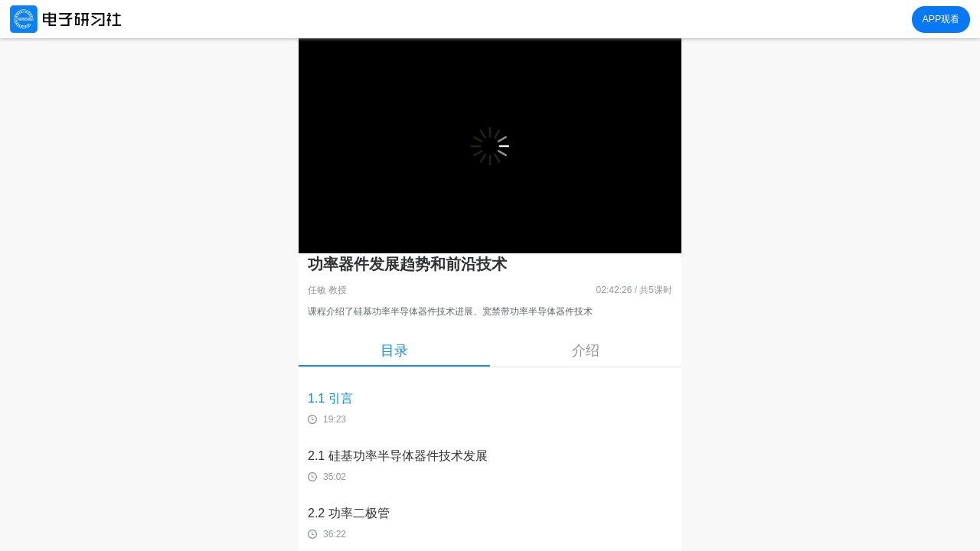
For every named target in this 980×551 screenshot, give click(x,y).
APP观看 (941, 19)
